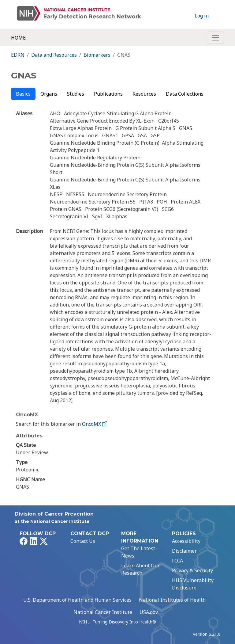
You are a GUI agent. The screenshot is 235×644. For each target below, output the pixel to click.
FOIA (177, 561)
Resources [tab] (144, 94)
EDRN (18, 55)
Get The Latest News (138, 552)
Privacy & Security (192, 570)
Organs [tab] (49, 94)
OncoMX (95, 424)
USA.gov (149, 612)
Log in (202, 16)
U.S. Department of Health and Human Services (77, 600)
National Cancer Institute (103, 612)
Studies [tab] (76, 94)
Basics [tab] (23, 94)
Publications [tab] (108, 94)
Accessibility (186, 541)
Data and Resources (54, 55)
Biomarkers (97, 55)
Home (18, 38)
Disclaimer (184, 551)
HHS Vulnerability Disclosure (193, 584)
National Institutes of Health (172, 600)
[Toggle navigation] (215, 38)
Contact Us (83, 541)
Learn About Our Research (140, 569)
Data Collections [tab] (185, 94)
